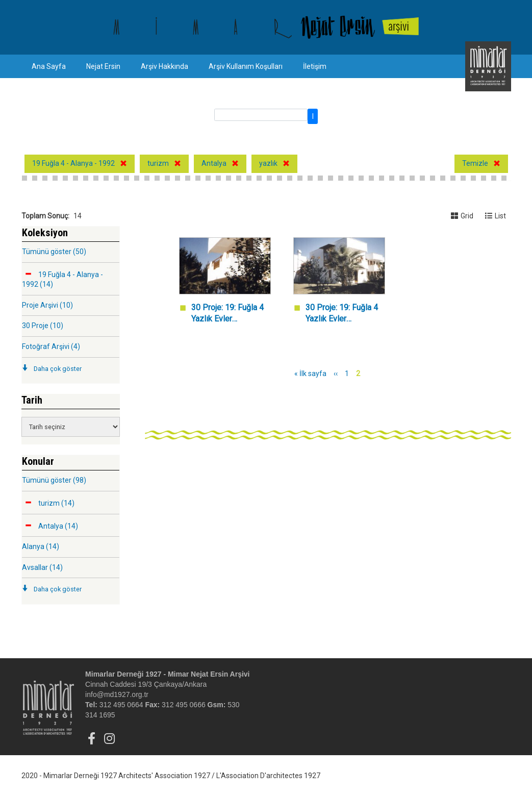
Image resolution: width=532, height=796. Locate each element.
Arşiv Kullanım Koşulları (246, 66)
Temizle (475, 163)
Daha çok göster (58, 369)
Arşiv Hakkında (164, 66)
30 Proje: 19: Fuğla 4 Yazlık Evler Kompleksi (227, 314)
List (496, 216)
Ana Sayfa (49, 66)
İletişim (315, 66)
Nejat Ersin (103, 66)
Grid (462, 216)
